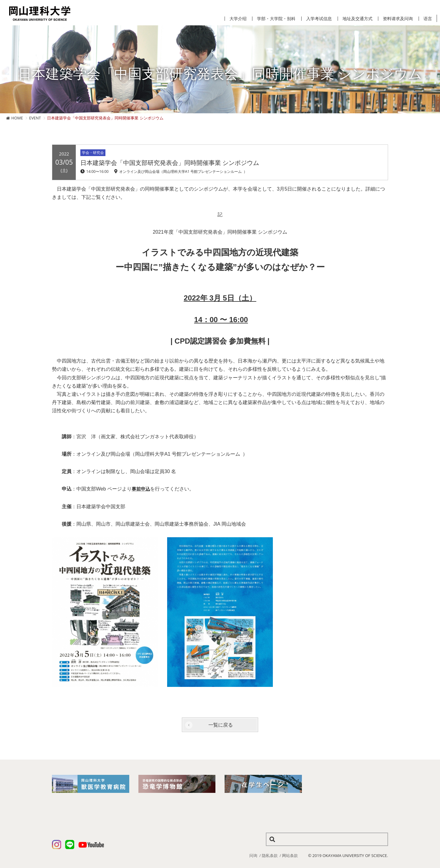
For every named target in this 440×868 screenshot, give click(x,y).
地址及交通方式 (358, 19)
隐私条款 (270, 855)
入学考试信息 (319, 19)
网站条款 (290, 855)
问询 (253, 855)
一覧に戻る (221, 725)
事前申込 (141, 489)
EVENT (35, 118)
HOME (17, 118)
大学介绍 (238, 19)
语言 (428, 19)
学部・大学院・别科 (276, 19)
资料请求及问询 (398, 19)
